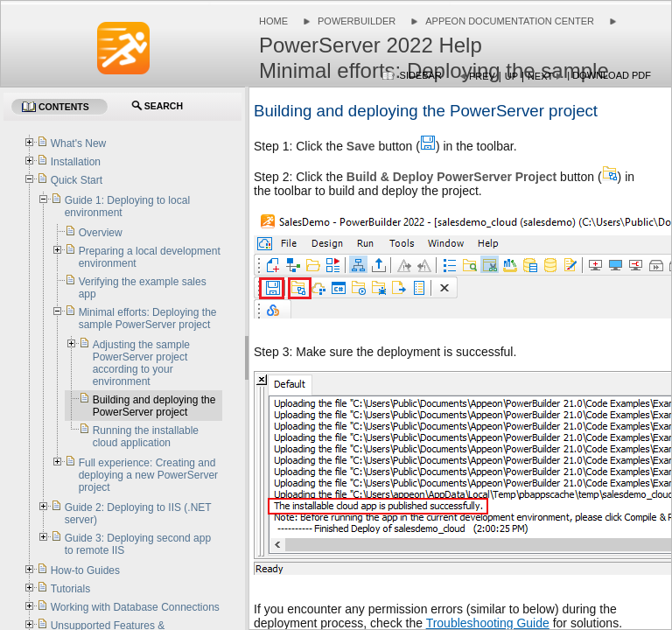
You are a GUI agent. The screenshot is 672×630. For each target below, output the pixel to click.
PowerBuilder (357, 21)
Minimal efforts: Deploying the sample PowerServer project (148, 318)
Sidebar (421, 75)
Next (540, 76)
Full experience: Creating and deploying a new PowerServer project (148, 475)
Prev (482, 76)
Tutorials (71, 589)
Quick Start (77, 180)
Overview (101, 233)
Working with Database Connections (135, 607)
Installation (76, 162)
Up (511, 76)
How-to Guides (85, 570)
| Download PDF (609, 75)
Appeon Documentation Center (510, 21)
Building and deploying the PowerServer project (154, 406)
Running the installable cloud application (146, 437)
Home (273, 21)
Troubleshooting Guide (488, 623)
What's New (79, 143)
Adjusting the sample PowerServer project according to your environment (141, 363)
